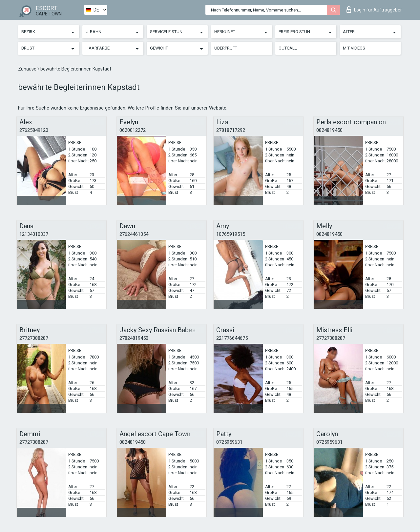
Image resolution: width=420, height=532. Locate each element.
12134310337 (34, 234)
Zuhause (28, 69)
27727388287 (34, 338)
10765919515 (231, 234)
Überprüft (226, 48)
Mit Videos (354, 48)
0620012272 (133, 130)
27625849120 (34, 130)
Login (374, 10)
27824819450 (134, 338)
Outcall (288, 48)
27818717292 (231, 130)
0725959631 (229, 442)
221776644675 (232, 338)
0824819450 (329, 130)
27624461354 (134, 234)
